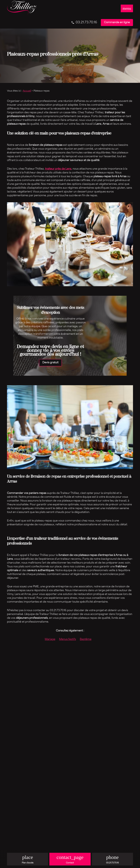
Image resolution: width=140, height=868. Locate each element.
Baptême (86, 639)
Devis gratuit (50, 363)
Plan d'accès (28, 863)
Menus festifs (68, 639)
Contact (70, 863)
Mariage (50, 639)
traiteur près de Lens (58, 169)
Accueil (27, 91)
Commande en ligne (117, 23)
